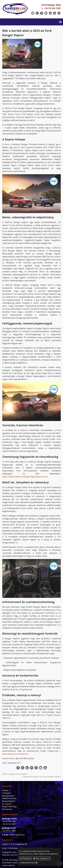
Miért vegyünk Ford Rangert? (15, 774)
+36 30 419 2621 (9, 824)
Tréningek (6, 793)
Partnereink (7, 809)
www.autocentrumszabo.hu (15, 754)
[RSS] (59, 13)
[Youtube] (46, 13)
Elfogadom (26, 858)
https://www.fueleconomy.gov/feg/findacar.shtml (25, 477)
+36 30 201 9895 (9, 831)
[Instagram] (55, 13)
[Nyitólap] (15, 9)
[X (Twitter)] (22, 768)
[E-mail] (33, 13)
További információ (27, 863)
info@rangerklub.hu (17, 835)
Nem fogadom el (42, 858)
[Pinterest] (31, 768)
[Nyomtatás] (45, 768)
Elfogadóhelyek (8, 801)
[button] (60, 22)
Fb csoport (7, 804)
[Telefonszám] (37, 13)
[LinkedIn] (50, 13)
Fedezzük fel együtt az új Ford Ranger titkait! (42, 777)
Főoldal (5, 790)
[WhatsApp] (36, 768)
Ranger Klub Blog (9, 806)
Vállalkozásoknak (9, 798)
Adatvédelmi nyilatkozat (12, 863)
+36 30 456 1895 (51, 8)
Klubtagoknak (8, 796)
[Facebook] (42, 13)
